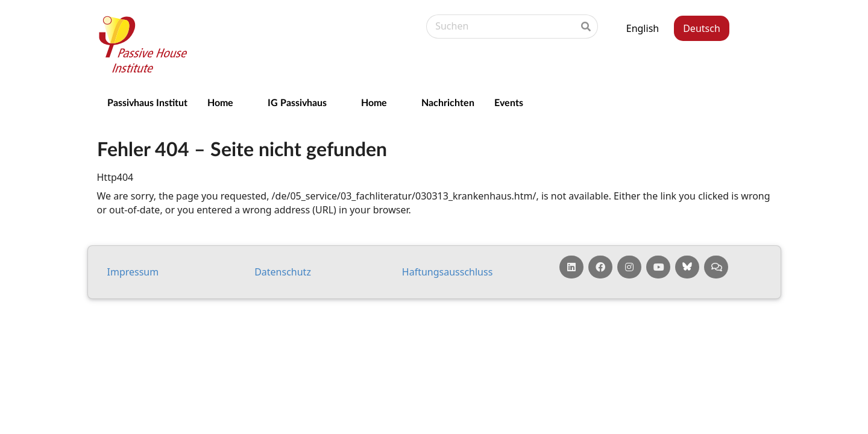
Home (220, 102)
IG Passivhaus (297, 102)
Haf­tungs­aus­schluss (448, 272)
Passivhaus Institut (147, 102)
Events (509, 102)
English (643, 28)
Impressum (133, 272)
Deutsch (702, 28)
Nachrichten (448, 102)
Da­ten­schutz (283, 272)
